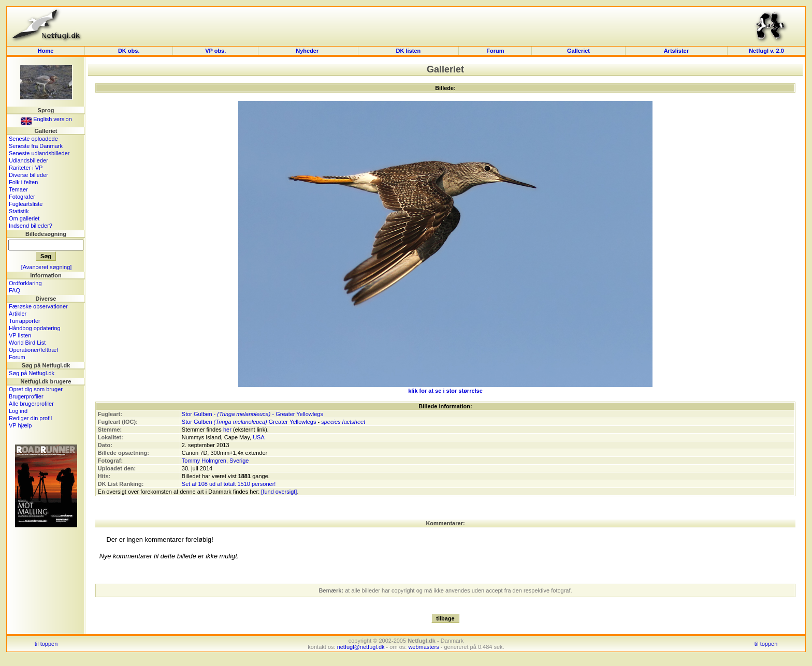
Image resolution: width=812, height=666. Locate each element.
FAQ (15, 290)
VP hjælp (20, 425)
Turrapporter (25, 321)
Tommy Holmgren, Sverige (215, 461)
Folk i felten (23, 182)
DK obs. (129, 51)
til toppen (46, 644)
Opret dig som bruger (36, 389)
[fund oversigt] (279, 492)
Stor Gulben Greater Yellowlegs (249, 422)
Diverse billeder (28, 175)
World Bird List (27, 343)
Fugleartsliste (26, 204)
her (227, 430)
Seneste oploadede (33, 139)
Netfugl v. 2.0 (766, 51)
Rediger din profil (30, 418)
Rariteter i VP (26, 168)
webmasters (423, 647)
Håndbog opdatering (35, 328)
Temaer (18, 189)
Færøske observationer (38, 306)
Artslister (676, 51)
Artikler (18, 314)
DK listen (409, 51)
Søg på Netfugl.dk (32, 373)
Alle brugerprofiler (31, 404)
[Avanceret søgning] (47, 267)
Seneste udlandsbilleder (39, 153)
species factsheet (343, 422)
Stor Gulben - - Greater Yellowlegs (252, 414)
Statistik (19, 211)
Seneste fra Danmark (36, 146)
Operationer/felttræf (33, 350)
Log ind (18, 411)
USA (259, 437)
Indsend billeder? (31, 226)
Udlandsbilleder (28, 160)
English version (46, 119)
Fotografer (22, 197)
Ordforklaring (25, 283)
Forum (495, 51)
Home (46, 51)
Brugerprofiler (26, 396)
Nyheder (308, 51)
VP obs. (215, 51)
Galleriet (578, 51)
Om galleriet (24, 218)
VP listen (20, 335)
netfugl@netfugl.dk (361, 647)
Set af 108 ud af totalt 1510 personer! (229, 484)
